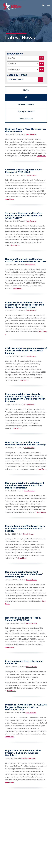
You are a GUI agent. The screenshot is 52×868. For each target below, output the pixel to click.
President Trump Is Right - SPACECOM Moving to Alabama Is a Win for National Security (26, 707)
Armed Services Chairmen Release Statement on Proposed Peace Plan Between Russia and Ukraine (25, 305)
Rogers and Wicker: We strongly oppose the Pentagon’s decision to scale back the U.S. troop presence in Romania (25, 398)
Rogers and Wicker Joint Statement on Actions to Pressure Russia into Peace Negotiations (25, 485)
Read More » (42, 156)
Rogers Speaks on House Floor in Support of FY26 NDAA (23, 619)
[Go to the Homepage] (12, 6)
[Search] (40, 79)
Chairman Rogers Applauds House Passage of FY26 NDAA (23, 171)
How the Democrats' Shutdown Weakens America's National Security (25, 443)
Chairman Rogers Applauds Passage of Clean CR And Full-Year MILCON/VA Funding (26, 351)
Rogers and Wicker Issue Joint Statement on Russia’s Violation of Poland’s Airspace (24, 574)
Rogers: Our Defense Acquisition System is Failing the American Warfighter (23, 753)
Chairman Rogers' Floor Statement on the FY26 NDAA (25, 130)
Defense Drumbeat (26, 104)
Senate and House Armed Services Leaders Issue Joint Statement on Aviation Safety (24, 216)
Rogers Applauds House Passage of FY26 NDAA (24, 662)
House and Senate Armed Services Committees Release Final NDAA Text (26, 260)
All (26, 97)
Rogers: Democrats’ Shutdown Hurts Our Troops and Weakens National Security (25, 528)
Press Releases (26, 119)
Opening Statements (26, 112)
